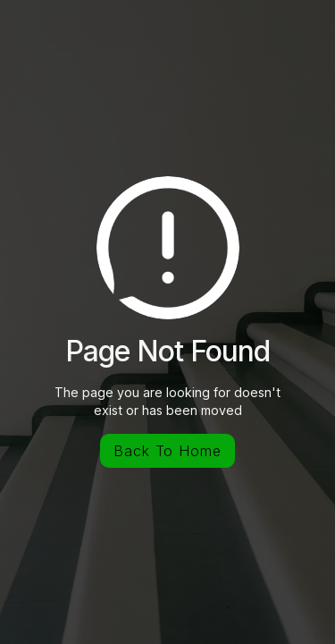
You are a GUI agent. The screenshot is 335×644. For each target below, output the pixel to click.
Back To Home (168, 451)
